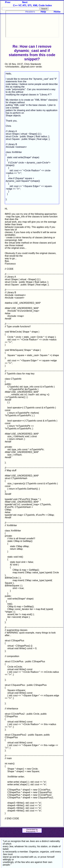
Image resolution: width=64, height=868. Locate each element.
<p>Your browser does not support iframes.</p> (32, 24)
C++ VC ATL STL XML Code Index (32, 5)
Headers (30, 12)
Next (25, 2)
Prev (8, 2)
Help (43, 12)
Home (57, 12)
